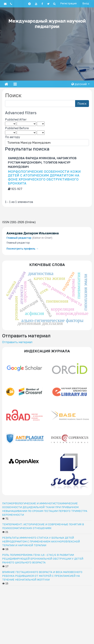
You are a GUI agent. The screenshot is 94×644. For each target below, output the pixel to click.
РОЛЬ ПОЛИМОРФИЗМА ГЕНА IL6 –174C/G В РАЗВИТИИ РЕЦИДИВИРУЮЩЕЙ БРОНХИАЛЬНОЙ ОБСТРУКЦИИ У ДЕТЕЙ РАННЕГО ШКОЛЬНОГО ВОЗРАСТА (43, 559)
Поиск (82, 104)
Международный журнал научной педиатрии (47, 24)
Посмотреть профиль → (22, 249)
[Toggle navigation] (15, 84)
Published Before (17, 128)
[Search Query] (40, 104)
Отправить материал (17, 342)
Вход (86, 3)
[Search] (54, 4)
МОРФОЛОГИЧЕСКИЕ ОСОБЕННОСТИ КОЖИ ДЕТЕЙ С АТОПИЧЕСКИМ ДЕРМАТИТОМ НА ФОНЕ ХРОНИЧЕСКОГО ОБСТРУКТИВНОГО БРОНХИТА (44, 177)
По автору (12, 137)
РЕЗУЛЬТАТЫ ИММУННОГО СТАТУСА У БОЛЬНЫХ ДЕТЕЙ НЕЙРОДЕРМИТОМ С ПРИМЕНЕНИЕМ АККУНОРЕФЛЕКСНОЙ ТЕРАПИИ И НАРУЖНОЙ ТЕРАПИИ (41, 541)
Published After (16, 119)
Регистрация (68, 3)
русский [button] (79, 84)
